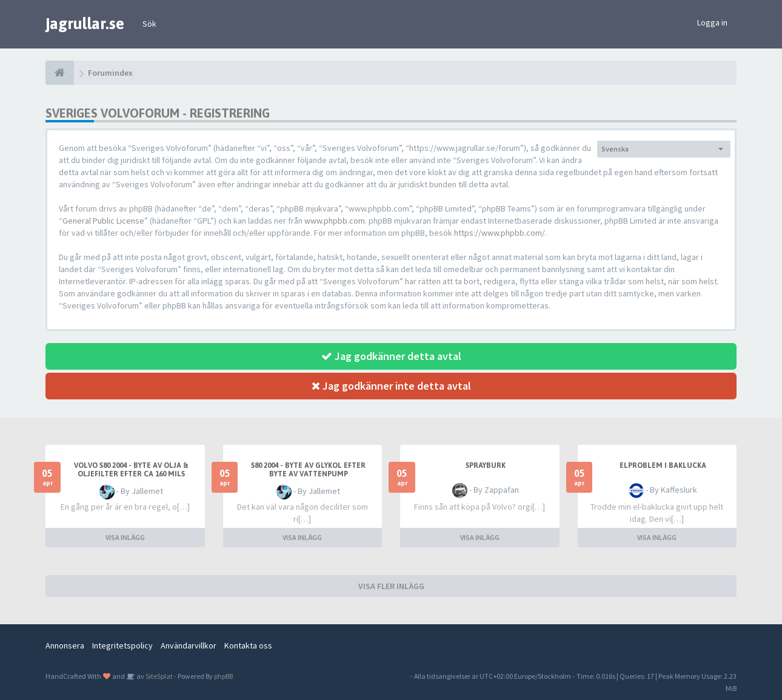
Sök (149, 24)
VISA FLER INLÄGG (391, 586)
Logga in (712, 22)
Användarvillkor (189, 645)
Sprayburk (486, 465)
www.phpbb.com (335, 221)
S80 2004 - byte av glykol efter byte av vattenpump (308, 470)
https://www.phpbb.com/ (500, 233)
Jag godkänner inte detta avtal (391, 386)
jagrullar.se (85, 24)
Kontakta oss (248, 645)
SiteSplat (159, 676)
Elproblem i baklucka (663, 465)
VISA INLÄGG (125, 537)
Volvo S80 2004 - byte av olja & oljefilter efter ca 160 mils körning (131, 474)
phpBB (223, 676)
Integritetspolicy (122, 645)
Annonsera (65, 645)
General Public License (103, 221)
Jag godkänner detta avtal (391, 356)
